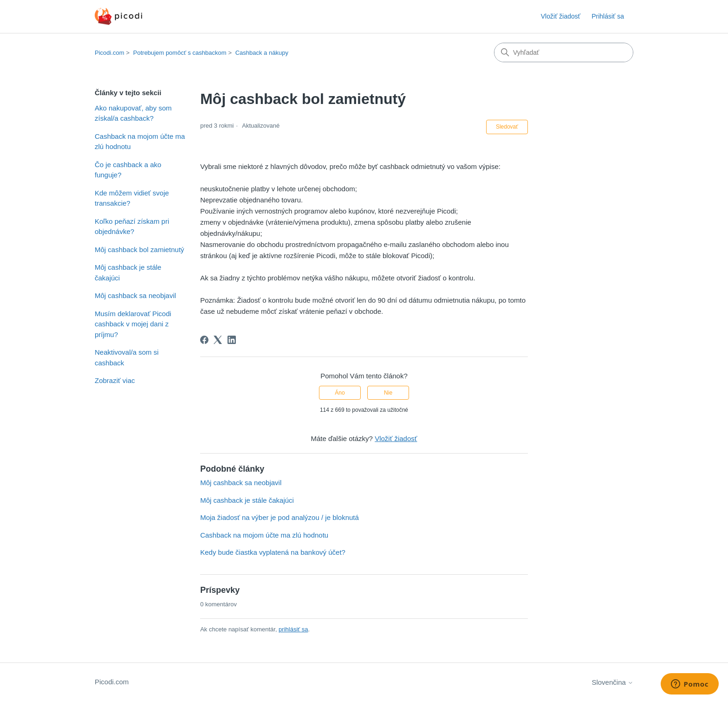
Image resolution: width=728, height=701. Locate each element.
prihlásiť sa (293, 629)
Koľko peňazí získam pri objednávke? (132, 227)
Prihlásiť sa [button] (608, 16)
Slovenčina (612, 682)
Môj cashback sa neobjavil (135, 295)
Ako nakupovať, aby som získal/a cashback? (133, 113)
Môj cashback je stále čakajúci (128, 273)
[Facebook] (204, 340)
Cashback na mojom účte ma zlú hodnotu (140, 142)
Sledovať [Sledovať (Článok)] (507, 127)
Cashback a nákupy (262, 53)
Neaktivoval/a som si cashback (127, 357)
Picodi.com (110, 53)
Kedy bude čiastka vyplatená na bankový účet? (273, 552)
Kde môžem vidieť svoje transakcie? (132, 198)
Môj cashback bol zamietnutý (140, 250)
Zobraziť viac (115, 380)
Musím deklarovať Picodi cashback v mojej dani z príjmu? (133, 324)
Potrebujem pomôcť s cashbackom (180, 53)
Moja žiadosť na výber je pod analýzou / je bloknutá (279, 517)
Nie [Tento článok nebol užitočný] (388, 393)
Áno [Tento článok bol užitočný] (340, 393)
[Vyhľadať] (564, 52)
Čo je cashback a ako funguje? (128, 170)
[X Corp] (218, 340)
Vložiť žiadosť (561, 16)
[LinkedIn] (232, 340)
